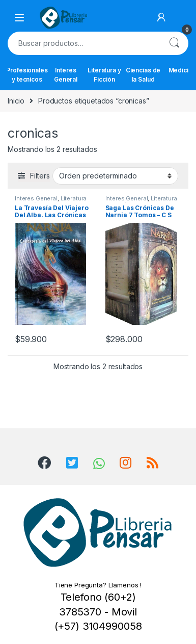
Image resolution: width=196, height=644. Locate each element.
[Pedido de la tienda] (115, 176)
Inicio (16, 101)
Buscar (174, 43)
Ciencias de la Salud (143, 75)
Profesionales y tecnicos (27, 75)
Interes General (66, 75)
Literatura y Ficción (104, 75)
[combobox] (84, 43)
